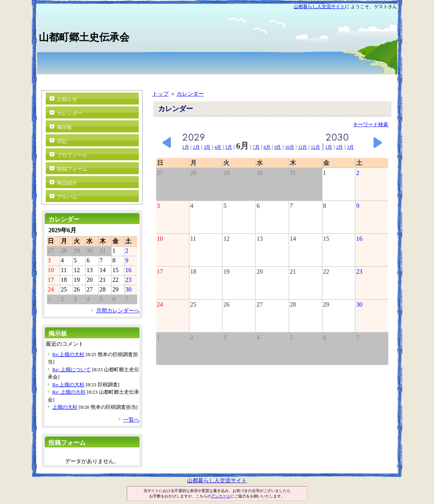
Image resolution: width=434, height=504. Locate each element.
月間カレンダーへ (118, 310)
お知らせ (67, 99)
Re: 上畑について (71, 369)
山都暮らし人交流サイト (319, 7)
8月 (267, 147)
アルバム (67, 197)
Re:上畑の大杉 (68, 354)
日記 (62, 141)
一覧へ (131, 420)
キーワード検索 (371, 124)
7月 (256, 147)
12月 (315, 147)
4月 (218, 147)
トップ (160, 94)
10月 (290, 147)
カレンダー (190, 94)
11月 (302, 147)
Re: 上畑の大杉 (69, 392)
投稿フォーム (72, 169)
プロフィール (72, 155)
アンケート (221, 496)
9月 (278, 147)
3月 (207, 147)
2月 (196, 147)
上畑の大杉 (65, 407)
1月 (186, 147)
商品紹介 (67, 183)
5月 (229, 147)
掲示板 (65, 127)
